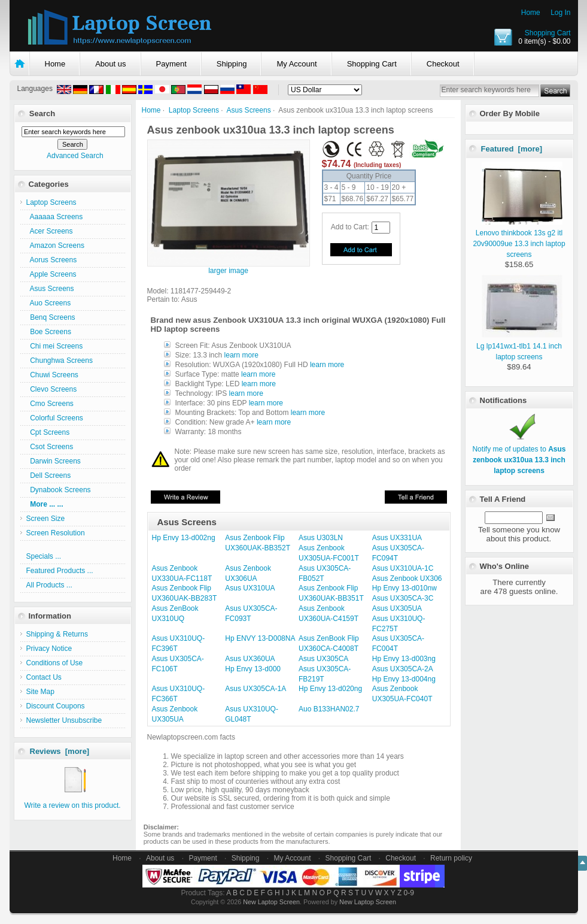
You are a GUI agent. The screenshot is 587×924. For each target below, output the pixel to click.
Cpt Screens (48, 432)
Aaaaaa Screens (55, 217)
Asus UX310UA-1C (403, 568)
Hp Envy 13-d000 (253, 669)
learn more (241, 355)
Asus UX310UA (250, 588)
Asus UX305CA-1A (256, 689)
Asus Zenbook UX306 (407, 578)
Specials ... (44, 556)
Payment (171, 64)
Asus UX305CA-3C (403, 598)
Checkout (443, 64)
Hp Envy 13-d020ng (330, 689)
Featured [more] (512, 149)
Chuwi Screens (52, 375)
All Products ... (49, 585)
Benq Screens (51, 317)
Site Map (40, 692)
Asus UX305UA (397, 608)
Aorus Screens (52, 260)
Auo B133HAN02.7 (329, 709)
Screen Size (46, 519)
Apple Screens (51, 274)
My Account (296, 64)
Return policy (451, 858)
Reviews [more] (60, 751)
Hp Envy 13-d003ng (404, 659)
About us (110, 64)
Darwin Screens (54, 461)
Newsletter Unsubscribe (64, 720)
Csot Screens (50, 447)
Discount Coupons (56, 706)
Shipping (232, 64)
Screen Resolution (56, 533)
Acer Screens (50, 231)
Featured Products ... (60, 571)
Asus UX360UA (250, 659)
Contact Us (44, 677)
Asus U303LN (321, 538)
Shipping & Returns (57, 634)
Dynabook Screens (59, 490)
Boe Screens (49, 332)
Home (531, 13)
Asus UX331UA (397, 538)
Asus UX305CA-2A (403, 669)
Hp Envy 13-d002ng (184, 538)
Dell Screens (49, 475)
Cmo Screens (50, 404)
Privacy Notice (49, 649)
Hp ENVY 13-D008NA (260, 638)
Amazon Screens (55, 246)
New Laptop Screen (271, 902)
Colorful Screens (55, 418)
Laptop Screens (194, 110)
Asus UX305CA (323, 659)
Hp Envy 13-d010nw (404, 588)
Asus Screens (249, 110)
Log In (560, 13)
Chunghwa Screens (60, 360)
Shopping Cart (548, 33)
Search (42, 113)
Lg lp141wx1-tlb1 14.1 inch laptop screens (519, 346)
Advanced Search (75, 156)
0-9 (409, 893)
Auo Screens (49, 303)
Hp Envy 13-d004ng (404, 679)
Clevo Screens (52, 389)
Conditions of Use (55, 663)
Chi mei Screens (55, 346)
